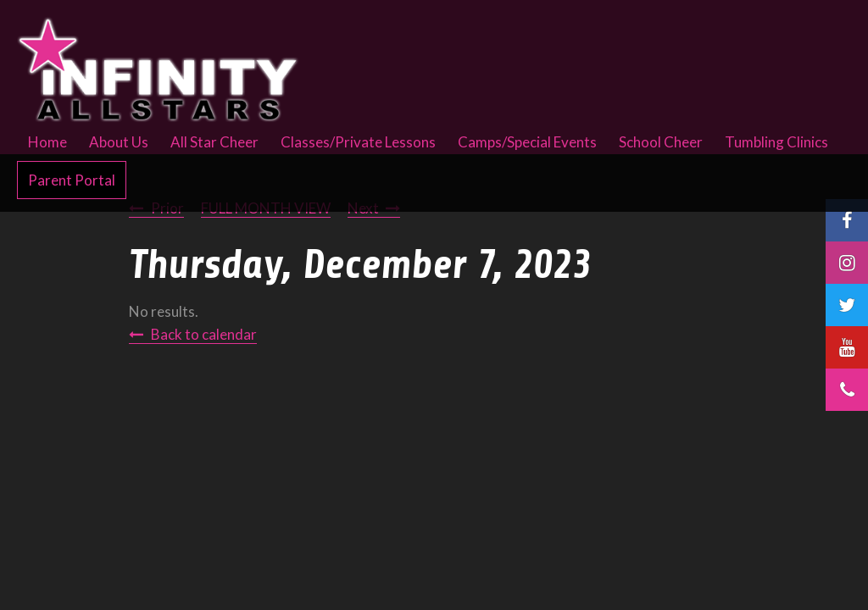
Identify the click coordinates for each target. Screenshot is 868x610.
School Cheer (661, 142)
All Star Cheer (214, 142)
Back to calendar (204, 334)
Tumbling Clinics (776, 142)
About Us (119, 142)
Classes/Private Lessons (358, 142)
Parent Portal (72, 180)
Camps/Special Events (527, 142)
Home (47, 142)
